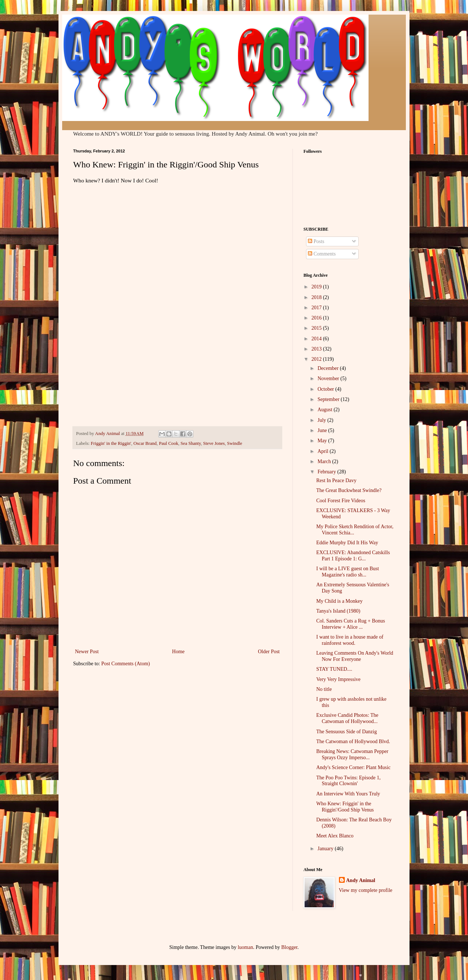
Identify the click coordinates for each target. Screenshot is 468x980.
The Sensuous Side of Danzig (347, 732)
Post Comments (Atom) (126, 664)
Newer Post (87, 652)
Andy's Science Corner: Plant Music (353, 767)
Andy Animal (361, 880)
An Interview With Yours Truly (348, 794)
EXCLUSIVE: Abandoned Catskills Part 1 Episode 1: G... (353, 556)
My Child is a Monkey (339, 601)
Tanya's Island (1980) (338, 611)
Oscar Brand (145, 443)
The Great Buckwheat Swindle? (349, 490)
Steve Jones (214, 443)
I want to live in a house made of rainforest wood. (350, 640)
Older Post (269, 652)
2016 (317, 318)
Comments (322, 254)
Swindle (235, 443)
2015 (317, 328)
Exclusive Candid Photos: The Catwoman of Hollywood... (347, 718)
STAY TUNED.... (334, 669)
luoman (245, 947)
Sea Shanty (191, 443)
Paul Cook (169, 443)
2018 (317, 297)
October (326, 389)
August (325, 410)
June (323, 430)
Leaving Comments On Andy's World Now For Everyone (355, 656)
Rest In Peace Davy (336, 480)
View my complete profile (366, 890)
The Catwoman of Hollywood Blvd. (353, 741)
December (329, 368)
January (326, 849)
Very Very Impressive (338, 679)
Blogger (289, 947)
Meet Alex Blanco (335, 836)
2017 (317, 308)
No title (324, 689)
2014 (317, 339)
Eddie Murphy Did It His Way (347, 543)
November (329, 379)
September (329, 399)
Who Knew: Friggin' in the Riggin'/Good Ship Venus (345, 807)
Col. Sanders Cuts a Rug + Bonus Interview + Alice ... (351, 624)
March (325, 461)
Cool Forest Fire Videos (341, 501)
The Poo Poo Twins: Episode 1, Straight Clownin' (348, 781)
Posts (316, 241)
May (323, 441)
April (323, 451)
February (327, 472)
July (322, 420)
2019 (317, 287)
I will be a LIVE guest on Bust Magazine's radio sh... (348, 572)
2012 (317, 359)
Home (178, 652)
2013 (317, 349)
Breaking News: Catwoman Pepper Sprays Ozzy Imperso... (352, 754)
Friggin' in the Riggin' (111, 443)
